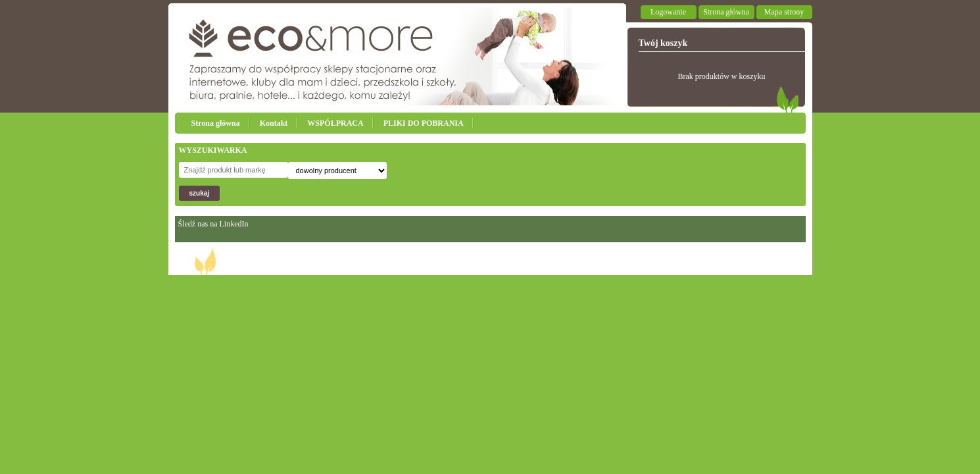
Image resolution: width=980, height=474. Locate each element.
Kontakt (274, 123)
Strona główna (726, 12)
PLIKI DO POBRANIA (424, 123)
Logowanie (668, 12)
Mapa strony (784, 12)
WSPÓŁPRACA (335, 123)
